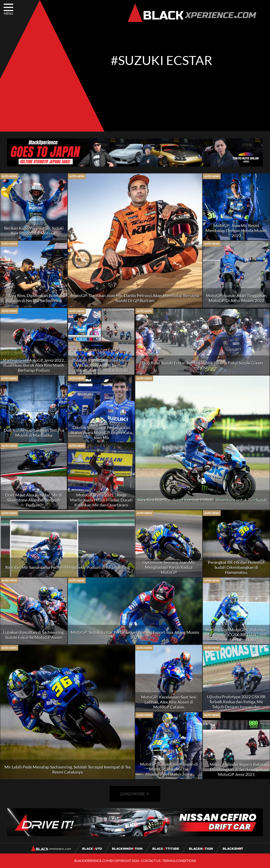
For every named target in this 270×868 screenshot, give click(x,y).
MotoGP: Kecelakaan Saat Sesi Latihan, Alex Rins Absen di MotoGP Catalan (169, 702)
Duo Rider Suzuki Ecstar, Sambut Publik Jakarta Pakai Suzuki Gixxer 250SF (203, 365)
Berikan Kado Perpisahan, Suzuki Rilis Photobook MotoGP (34, 230)
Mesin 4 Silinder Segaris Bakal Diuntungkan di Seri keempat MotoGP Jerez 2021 (236, 769)
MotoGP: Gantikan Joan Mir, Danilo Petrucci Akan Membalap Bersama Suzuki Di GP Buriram (135, 298)
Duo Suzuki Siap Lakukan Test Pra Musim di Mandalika (34, 433)
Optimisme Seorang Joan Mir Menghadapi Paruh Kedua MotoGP (169, 567)
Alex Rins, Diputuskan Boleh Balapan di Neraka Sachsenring (34, 298)
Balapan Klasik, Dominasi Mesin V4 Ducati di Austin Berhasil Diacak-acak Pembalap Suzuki (101, 365)
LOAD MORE (135, 794)
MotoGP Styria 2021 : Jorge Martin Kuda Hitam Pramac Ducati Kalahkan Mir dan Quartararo (101, 500)
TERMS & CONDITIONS (179, 861)
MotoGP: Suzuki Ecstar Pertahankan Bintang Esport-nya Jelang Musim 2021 (135, 635)
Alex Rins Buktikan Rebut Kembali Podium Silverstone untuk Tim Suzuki (202, 500)
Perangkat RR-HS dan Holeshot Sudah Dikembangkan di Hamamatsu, (236, 567)
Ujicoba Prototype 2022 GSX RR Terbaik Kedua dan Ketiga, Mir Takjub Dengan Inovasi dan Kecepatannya (236, 704)
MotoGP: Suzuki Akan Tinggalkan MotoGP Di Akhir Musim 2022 (236, 298)
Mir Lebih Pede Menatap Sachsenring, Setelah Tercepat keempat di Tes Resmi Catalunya (68, 769)
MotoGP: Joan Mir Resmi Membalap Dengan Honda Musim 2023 (236, 230)
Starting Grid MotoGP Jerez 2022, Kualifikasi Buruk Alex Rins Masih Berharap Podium (34, 365)
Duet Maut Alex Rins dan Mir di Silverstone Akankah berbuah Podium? (34, 500)
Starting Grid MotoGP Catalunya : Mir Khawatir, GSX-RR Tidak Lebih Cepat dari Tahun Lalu (236, 634)
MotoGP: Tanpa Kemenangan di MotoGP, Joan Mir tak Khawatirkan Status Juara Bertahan (169, 771)
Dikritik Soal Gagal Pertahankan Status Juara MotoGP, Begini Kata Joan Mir (101, 432)
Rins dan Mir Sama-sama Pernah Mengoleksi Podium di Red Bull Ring (67, 567)
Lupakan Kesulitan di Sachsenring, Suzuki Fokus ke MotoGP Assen (34, 635)
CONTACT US (151, 861)
